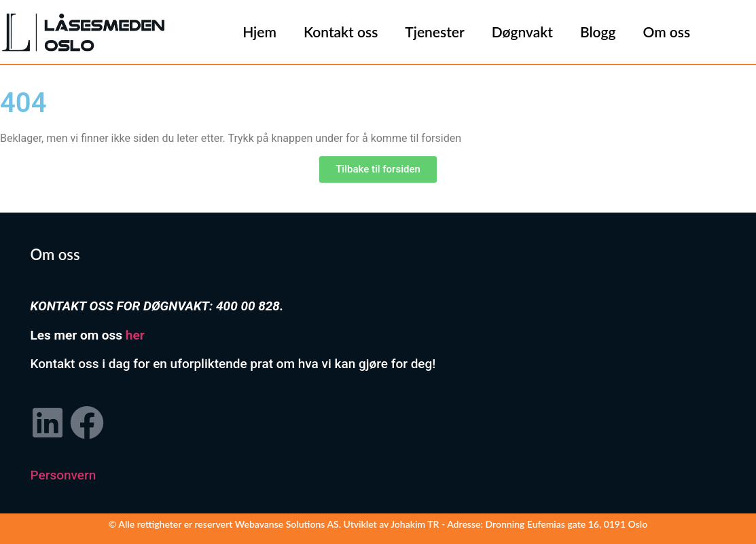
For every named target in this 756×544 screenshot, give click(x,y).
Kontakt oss (341, 32)
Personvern (64, 475)
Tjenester (434, 32)
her (135, 335)
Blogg (598, 32)
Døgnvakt (522, 32)
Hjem (259, 32)
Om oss (666, 32)
